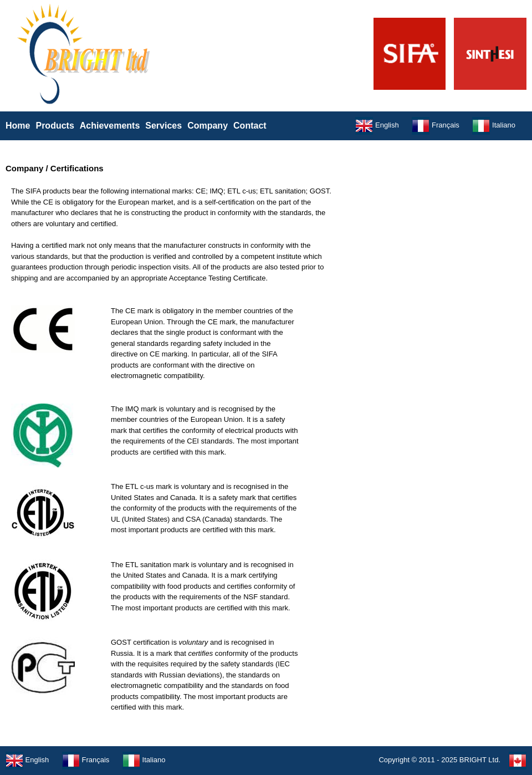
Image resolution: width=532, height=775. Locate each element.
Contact (250, 126)
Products (55, 126)
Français (435, 125)
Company (208, 126)
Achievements (110, 126)
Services (163, 126)
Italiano (494, 125)
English (377, 125)
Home (18, 126)
